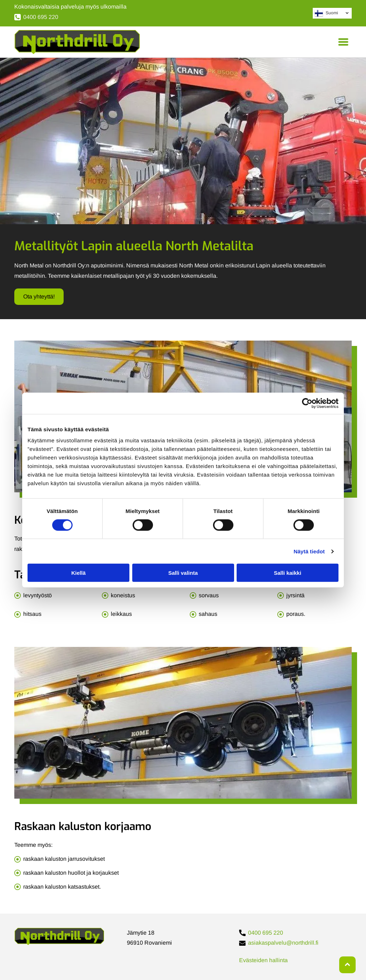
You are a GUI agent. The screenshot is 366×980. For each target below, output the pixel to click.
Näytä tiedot (309, 551)
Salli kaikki (288, 573)
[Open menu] (343, 42)
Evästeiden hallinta (263, 960)
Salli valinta (183, 573)
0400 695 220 (41, 17)
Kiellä (78, 573)
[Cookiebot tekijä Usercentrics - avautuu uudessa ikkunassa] (307, 403)
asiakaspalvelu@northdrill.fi (283, 943)
